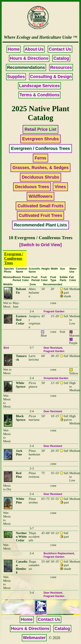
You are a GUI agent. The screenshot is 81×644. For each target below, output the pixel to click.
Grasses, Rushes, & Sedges (41, 168)
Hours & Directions (29, 58)
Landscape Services (39, 86)
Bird (6, 348)
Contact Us (60, 49)
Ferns (40, 158)
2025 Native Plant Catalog (40, 113)
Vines (60, 187)
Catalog (61, 58)
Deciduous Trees (32, 187)
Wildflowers (40, 196)
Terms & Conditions (40, 95)
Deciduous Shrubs (41, 177)
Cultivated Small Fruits (41, 206)
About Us (34, 49)
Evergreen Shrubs (40, 139)
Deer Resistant (53, 348)
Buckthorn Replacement (59, 553)
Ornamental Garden (56, 378)
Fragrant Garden (54, 311)
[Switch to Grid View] (40, 245)
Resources (61, 67)
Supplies (16, 77)
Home (14, 49)
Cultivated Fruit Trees (41, 215)
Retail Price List (40, 129)
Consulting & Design (51, 77)
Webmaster (34, 638)
